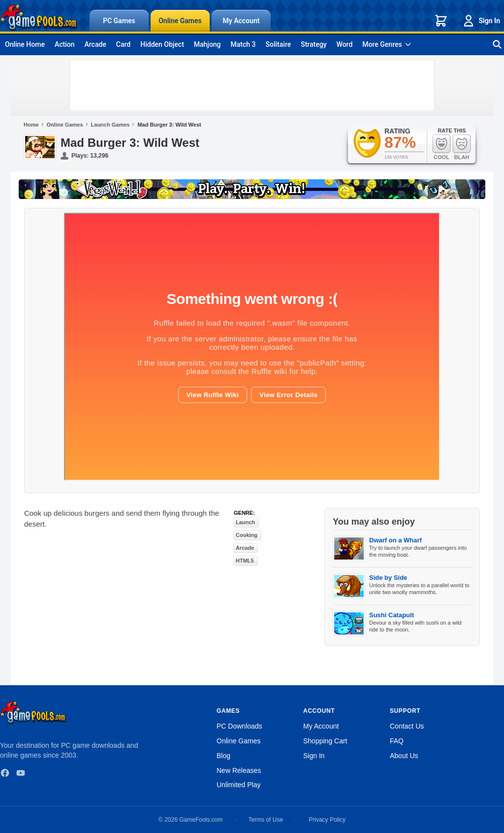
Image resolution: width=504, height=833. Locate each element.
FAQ (397, 741)
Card (123, 44)
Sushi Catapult (392, 615)
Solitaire (279, 44)
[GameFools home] (39, 18)
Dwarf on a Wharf (395, 540)
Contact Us (407, 726)
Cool (441, 147)
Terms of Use (266, 820)
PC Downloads (239, 726)
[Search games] (497, 44)
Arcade (95, 44)
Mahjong (207, 44)
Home (31, 125)
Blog (223, 756)
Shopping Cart (325, 741)
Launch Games (110, 125)
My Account (241, 21)
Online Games (180, 21)
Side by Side (388, 578)
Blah (462, 147)
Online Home (25, 44)
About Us (404, 756)
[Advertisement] (252, 85)
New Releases (239, 770)
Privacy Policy (327, 820)
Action (65, 44)
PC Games (119, 21)
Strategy (314, 44)
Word (345, 44)
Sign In (481, 21)
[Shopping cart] (441, 21)
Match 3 (243, 44)
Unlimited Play (238, 785)
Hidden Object (162, 44)
